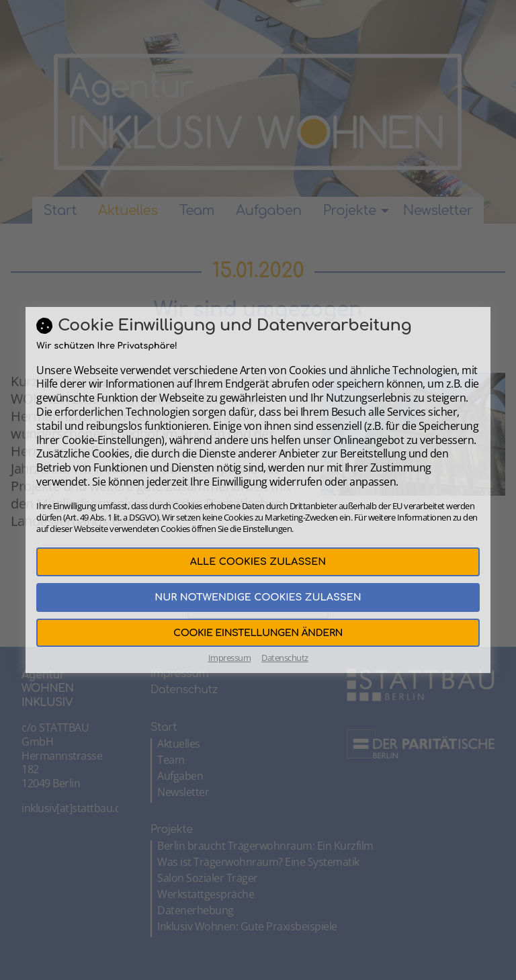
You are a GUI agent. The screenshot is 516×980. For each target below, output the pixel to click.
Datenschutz (285, 658)
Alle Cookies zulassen (258, 562)
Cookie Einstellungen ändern (258, 633)
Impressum (230, 658)
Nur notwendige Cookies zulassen (258, 597)
